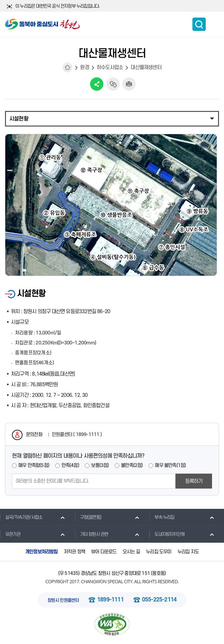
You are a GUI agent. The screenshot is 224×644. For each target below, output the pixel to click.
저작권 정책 (74, 552)
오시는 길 (131, 552)
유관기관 (10, 534)
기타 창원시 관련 (92, 534)
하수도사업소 (110, 67)
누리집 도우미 (159, 552)
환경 (84, 67)
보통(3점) (100, 465)
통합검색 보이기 (199, 24)
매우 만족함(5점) (34, 465)
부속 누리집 (162, 517)
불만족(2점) (132, 465)
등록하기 (194, 481)
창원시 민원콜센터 (63, 600)
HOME (67, 67)
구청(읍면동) (88, 517)
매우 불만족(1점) (170, 465)
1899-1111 (110, 600)
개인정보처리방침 (42, 552)
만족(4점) (70, 465)
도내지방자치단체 (167, 534)
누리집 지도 (188, 552)
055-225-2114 (159, 600)
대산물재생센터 (146, 67)
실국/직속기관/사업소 (21, 517)
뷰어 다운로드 (104, 552)
